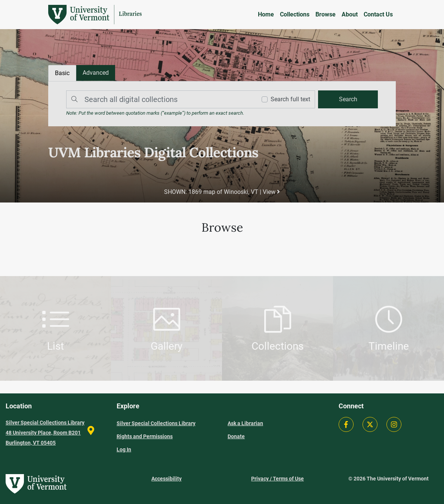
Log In (124, 449)
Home (266, 14)
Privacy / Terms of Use (277, 479)
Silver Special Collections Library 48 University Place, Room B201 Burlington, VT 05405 (45, 433)
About (350, 14)
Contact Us (378, 14)
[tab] (96, 73)
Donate (236, 436)
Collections (295, 14)
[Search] (160, 99)
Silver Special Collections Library (156, 423)
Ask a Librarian (245, 423)
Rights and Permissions (145, 436)
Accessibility (166, 479)
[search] (348, 99)
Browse (326, 14)
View (271, 192)
